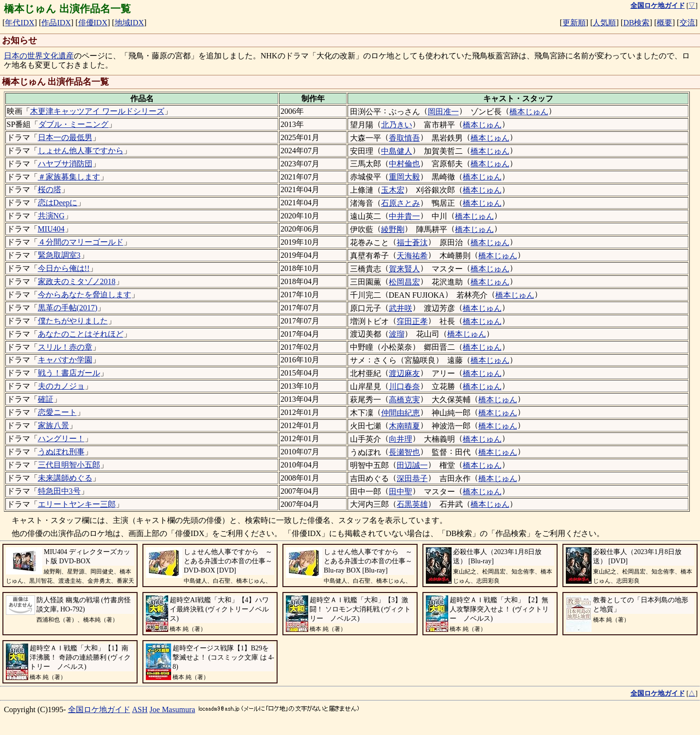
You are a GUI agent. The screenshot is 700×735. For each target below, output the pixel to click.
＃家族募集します (69, 177)
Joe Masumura (173, 709)
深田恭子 (412, 478)
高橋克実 (404, 400)
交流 (687, 23)
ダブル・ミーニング (73, 124)
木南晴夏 (404, 426)
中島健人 (397, 151)
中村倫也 (404, 164)
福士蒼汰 (412, 242)
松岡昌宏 (404, 282)
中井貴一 (404, 216)
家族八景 (53, 425)
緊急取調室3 (59, 255)
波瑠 (397, 334)
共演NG (51, 216)
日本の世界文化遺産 (39, 56)
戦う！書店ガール (69, 373)
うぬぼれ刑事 (61, 452)
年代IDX (19, 23)
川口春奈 (404, 386)
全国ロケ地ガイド (99, 709)
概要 (665, 23)
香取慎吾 (404, 138)
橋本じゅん (529, 112)
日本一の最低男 (65, 137)
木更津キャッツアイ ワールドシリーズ (97, 111)
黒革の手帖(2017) (68, 308)
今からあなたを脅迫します (85, 295)
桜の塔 (50, 189)
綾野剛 (393, 229)
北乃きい (397, 125)
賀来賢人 (404, 269)
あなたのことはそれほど (81, 334)
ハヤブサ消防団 (65, 164)
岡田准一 (443, 112)
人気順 (604, 23)
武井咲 (401, 308)
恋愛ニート (57, 412)
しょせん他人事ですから (81, 151)
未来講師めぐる (65, 478)
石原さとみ (401, 203)
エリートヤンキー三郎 (77, 504)
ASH (140, 709)
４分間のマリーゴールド (81, 242)
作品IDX (56, 23)
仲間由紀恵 (401, 413)
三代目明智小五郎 (69, 465)
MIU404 (51, 229)
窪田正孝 (412, 321)
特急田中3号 (59, 491)
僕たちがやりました (73, 321)
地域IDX (129, 23)
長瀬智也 (404, 452)
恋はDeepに (58, 203)
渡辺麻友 (404, 373)
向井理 (401, 439)
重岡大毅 (404, 177)
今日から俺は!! (64, 268)
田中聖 (401, 492)
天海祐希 (412, 256)
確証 (46, 399)
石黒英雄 (412, 504)
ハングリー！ (61, 439)
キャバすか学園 (65, 360)
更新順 (574, 23)
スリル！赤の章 (65, 347)
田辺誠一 (412, 465)
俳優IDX (93, 23)
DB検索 (636, 23)
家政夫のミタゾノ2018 (77, 281)
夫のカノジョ (61, 386)
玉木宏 (393, 190)
